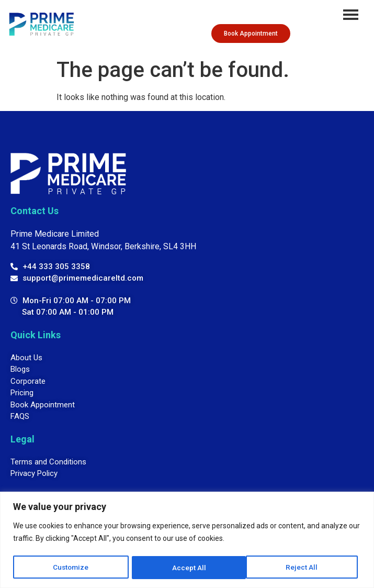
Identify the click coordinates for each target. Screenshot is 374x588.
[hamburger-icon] (351, 15)
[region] (187, 540)
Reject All (189, 568)
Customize (71, 568)
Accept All (305, 568)
